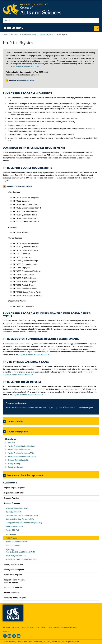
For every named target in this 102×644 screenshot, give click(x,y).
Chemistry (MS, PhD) (13, 512)
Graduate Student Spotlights (18, 460)
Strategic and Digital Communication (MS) (21, 559)
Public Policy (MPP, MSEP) (16, 556)
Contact (43, 627)
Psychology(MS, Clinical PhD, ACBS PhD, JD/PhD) (20, 551)
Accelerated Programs (13, 575)
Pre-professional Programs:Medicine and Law (15, 581)
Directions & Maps (54, 627)
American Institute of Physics (27, 67)
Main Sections (14, 28)
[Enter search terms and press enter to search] (51, 20)
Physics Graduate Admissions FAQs (21, 453)
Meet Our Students (13, 545)
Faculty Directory (14, 464)
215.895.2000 (56, 642)
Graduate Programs (29, 35)
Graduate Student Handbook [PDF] (22, 80)
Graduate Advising (12, 498)
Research (11, 443)
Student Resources (12, 593)
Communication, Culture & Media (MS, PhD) (22, 516)
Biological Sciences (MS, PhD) (17, 508)
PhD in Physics (11, 538)
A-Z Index (7, 627)
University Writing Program (15, 598)
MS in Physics (11, 534)
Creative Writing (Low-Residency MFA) (20, 519)
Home (5, 35)
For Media (15, 627)
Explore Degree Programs (14, 488)
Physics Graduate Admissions (19, 450)
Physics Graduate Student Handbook (34, 355)
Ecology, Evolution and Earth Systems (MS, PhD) (24, 523)
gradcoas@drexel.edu (25, 407)
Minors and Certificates (13, 588)
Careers (23, 627)
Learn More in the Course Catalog (19, 186)
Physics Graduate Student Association (22, 122)
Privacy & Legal (33, 627)
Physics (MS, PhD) (46, 35)
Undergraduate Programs (14, 570)
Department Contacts (15, 467)
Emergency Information (70, 627)
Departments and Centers (14, 493)
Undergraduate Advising (14, 564)
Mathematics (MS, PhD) (14, 526)
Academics (15, 35)
